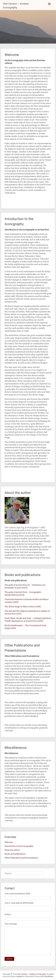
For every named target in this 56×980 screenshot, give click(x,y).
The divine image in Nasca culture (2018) (23, 607)
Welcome (12, 55)
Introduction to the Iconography (19, 846)
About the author (18, 493)
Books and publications (22, 575)
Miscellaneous (16, 748)
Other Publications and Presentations (21, 858)
